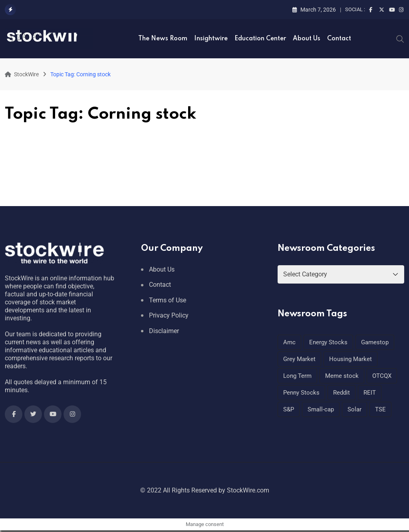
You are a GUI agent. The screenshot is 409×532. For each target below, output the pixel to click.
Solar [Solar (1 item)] (354, 409)
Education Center (260, 39)
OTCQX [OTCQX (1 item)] (382, 376)
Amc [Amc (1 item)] (289, 342)
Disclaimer (164, 331)
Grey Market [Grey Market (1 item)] (299, 359)
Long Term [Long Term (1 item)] (297, 376)
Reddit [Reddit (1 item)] (341, 393)
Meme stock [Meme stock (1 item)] (342, 376)
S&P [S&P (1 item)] (289, 409)
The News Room (163, 39)
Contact (339, 39)
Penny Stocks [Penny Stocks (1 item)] (301, 393)
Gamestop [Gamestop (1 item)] (375, 342)
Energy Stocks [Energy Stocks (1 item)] (328, 342)
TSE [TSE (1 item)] (380, 409)
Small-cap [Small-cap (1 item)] (321, 409)
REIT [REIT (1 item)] (370, 393)
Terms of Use (168, 300)
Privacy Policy (169, 315)
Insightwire (211, 39)
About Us (307, 39)
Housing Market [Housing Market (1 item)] (350, 359)
